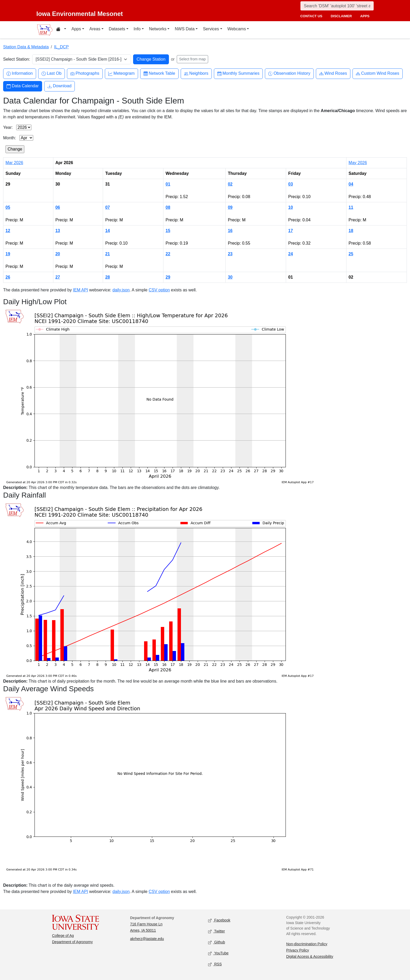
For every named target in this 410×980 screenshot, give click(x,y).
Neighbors (196, 74)
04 (351, 184)
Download (59, 86)
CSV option (159, 290)
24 (291, 254)
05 (8, 207)
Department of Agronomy (72, 942)
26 (8, 277)
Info (137, 29)
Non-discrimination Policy (307, 944)
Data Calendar (23, 86)
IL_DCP (61, 47)
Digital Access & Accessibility (310, 956)
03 (291, 184)
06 (58, 207)
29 (168, 277)
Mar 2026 (14, 163)
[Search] (337, 6)
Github (217, 942)
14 (107, 231)
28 (107, 277)
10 (291, 207)
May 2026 (358, 163)
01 (168, 184)
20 (58, 254)
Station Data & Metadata (26, 47)
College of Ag (63, 936)
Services (211, 29)
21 (107, 254)
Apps (76, 29)
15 (168, 231)
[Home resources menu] (61, 30)
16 (230, 231)
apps (365, 16)
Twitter (217, 931)
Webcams (237, 29)
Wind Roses (333, 74)
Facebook (219, 920)
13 (58, 231)
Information (20, 74)
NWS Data (185, 29)
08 (168, 207)
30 (230, 277)
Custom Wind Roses (378, 74)
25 (351, 254)
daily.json (121, 290)
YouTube (218, 953)
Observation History (289, 74)
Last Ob (52, 74)
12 (8, 231)
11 (351, 207)
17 (291, 231)
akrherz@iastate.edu (147, 939)
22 (168, 254)
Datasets (117, 29)
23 (230, 254)
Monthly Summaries (238, 74)
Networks (158, 29)
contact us (311, 16)
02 (230, 184)
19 (8, 254)
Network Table (159, 74)
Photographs (85, 74)
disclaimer (341, 16)
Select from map (192, 59)
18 (351, 231)
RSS (215, 964)
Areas (95, 29)
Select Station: (17, 59)
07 (107, 207)
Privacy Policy (298, 950)
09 (230, 207)
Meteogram (121, 74)
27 (58, 277)
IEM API (81, 290)
